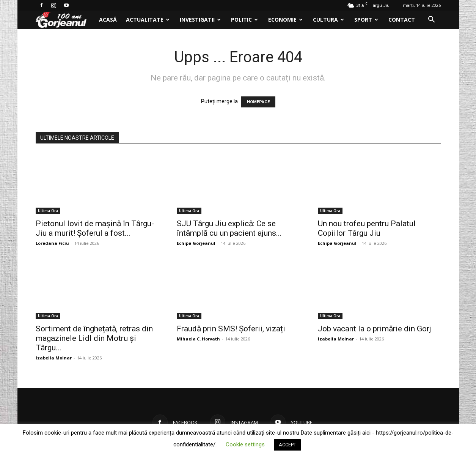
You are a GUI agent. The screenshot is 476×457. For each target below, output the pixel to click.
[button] (432, 20)
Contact (402, 20)
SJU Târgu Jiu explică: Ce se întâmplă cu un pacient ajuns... (229, 228)
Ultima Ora (48, 211)
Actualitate (148, 20)
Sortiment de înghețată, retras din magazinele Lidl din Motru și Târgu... (94, 338)
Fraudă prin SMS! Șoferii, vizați (231, 329)
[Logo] (65, 20)
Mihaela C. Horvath (198, 339)
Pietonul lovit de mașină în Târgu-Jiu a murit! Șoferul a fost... (95, 228)
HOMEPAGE (258, 102)
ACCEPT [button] (287, 445)
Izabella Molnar (54, 358)
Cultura (328, 20)
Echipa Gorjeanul (196, 243)
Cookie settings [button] (245, 444)
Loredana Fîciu (52, 243)
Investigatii (200, 20)
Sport (366, 20)
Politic (244, 20)
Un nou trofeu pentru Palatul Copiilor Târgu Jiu (367, 228)
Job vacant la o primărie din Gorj (375, 329)
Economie (285, 20)
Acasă (108, 20)
